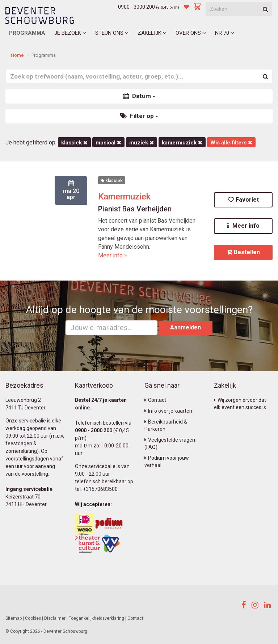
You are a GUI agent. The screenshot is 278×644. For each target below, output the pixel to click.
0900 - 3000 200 (136, 7)
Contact (155, 400)
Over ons (191, 33)
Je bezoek (70, 33)
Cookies (33, 618)
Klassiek (74, 143)
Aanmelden (186, 327)
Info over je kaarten (168, 411)
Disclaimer (55, 618)
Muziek (142, 143)
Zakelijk (152, 33)
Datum (139, 96)
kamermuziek (182, 143)
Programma (27, 33)
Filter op (139, 116)
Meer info (243, 226)
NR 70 (225, 33)
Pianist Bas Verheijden (135, 209)
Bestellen (243, 252)
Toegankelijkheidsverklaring (96, 618)
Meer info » (113, 255)
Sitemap (14, 618)
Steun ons (112, 33)
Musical (108, 143)
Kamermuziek (124, 197)
